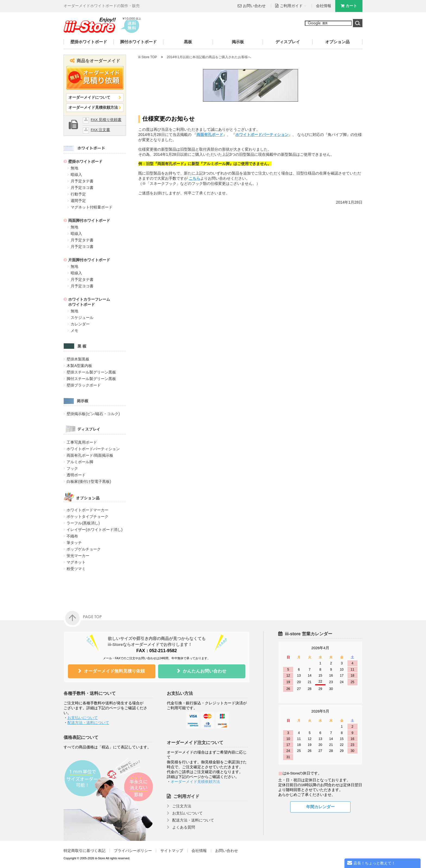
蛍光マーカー (78, 556)
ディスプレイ (288, 42)
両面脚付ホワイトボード (89, 220)
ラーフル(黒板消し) (83, 523)
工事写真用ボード (82, 442)
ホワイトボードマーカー (87, 510)
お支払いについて (83, 718)
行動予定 (78, 194)
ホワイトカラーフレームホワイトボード (89, 302)
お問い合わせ (254, 6)
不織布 (72, 536)
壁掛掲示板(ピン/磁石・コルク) (93, 414)
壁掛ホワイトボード (89, 42)
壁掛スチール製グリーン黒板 (91, 372)
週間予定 (78, 201)
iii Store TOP (148, 57)
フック (72, 468)
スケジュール (82, 318)
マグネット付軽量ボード (92, 207)
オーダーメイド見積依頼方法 (93, 108)
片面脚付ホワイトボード (89, 260)
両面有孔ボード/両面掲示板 (90, 455)
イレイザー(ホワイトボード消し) (95, 530)
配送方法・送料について (88, 723)
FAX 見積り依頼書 (106, 120)
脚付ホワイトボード (138, 42)
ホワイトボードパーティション (93, 449)
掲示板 (238, 42)
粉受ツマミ (76, 569)
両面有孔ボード (210, 135)
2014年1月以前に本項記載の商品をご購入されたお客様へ (209, 57)
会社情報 (324, 6)
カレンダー (80, 324)
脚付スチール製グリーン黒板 (91, 379)
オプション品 (337, 42)
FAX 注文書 (100, 130)
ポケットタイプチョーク (87, 517)
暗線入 (76, 175)
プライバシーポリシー (133, 851)
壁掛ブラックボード (84, 385)
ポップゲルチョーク (84, 549)
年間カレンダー (320, 807)
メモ (74, 331)
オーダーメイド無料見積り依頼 (114, 671)
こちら (195, 178)
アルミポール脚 (80, 462)
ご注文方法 (182, 806)
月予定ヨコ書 (82, 188)
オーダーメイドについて (89, 97)
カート (351, 6)
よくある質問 (184, 827)
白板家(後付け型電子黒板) (89, 481)
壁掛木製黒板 (78, 359)
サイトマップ (172, 851)
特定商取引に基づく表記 (84, 851)
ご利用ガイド (186, 796)
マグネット (76, 562)
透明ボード (76, 475)
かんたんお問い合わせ (205, 671)
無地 (74, 168)
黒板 (188, 42)
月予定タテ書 (82, 181)
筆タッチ (74, 543)
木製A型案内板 (79, 366)
